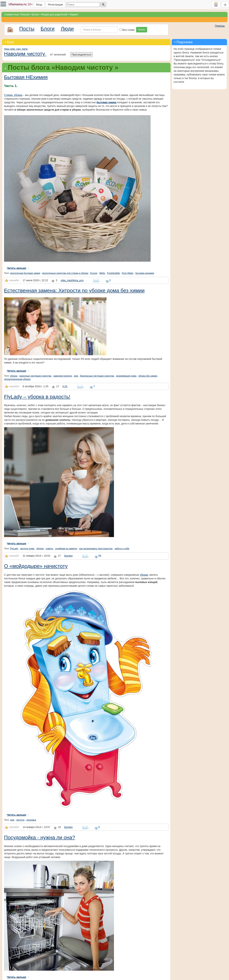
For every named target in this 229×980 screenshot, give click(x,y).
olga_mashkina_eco (72, 280)
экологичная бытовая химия (25, 273)
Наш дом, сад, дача (16, 49)
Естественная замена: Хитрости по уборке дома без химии (74, 291)
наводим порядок (63, 376)
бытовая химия (107, 102)
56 (98, 556)
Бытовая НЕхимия (26, 77)
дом (76, 376)
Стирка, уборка (13, 95)
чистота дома (27, 549)
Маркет (74, 14)
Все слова (127, 30)
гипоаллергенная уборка (17, 379)
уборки (144, 575)
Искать (142, 30)
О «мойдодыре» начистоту (36, 566)
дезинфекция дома (126, 376)
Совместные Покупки (17, 14)
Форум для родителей (54, 14)
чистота (20, 820)
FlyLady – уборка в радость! (37, 397)
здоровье (31, 820)
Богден (68, 556)
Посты (27, 29)
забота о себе (122, 549)
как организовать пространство (96, 549)
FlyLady (14, 549)
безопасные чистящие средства (97, 376)
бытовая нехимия (145, 273)
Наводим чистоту (25, 54)
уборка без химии (148, 376)
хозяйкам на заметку (66, 549)
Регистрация (56, 5)
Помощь (220, 26)
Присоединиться (82, 55)
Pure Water (128, 273)
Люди (67, 29)
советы (49, 549)
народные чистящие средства (35, 376)
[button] (3, 4)
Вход (39, 5)
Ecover (94, 273)
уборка (14, 376)
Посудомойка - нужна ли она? (40, 837)
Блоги (35, 14)
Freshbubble (114, 273)
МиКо (102, 273)
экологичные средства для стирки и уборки (65, 273)
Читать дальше (16, 268)
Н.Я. (65, 386)
